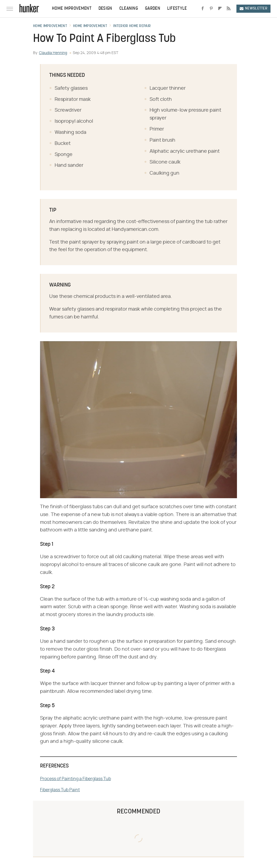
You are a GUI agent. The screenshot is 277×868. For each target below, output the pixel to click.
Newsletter (253, 9)
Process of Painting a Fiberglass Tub (75, 779)
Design (105, 9)
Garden (153, 9)
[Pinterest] (211, 9)
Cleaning (129, 9)
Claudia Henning (53, 53)
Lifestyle (177, 9)
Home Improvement (72, 9)
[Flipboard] (220, 9)
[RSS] (229, 9)
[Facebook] (203, 9)
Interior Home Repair (132, 26)
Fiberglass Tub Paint (60, 790)
